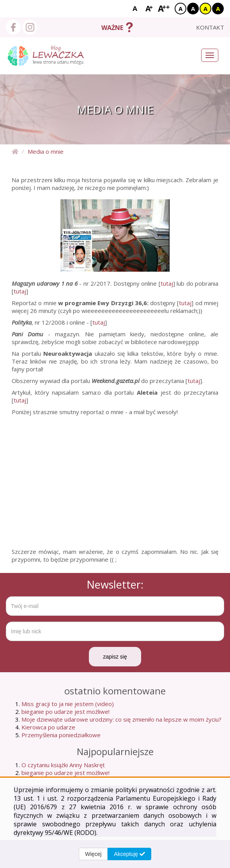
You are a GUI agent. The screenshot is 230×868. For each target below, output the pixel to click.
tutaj (167, 283)
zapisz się (115, 657)
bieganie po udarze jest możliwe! (65, 712)
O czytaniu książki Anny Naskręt (63, 765)
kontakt (210, 27)
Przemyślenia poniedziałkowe (61, 735)
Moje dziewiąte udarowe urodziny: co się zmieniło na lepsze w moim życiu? (121, 719)
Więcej (93, 854)
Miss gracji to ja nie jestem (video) (68, 704)
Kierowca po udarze (48, 727)
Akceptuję (129, 854)
